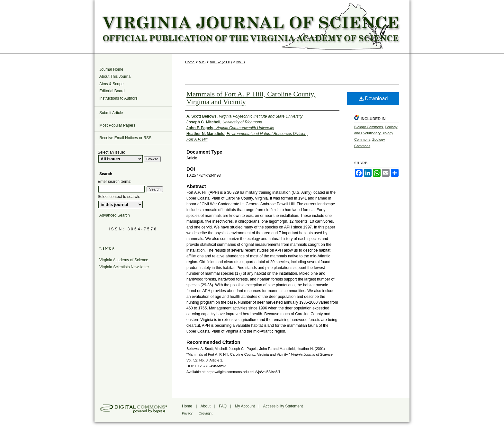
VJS (202, 62)
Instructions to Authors (118, 98)
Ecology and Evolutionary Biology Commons (376, 133)
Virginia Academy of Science (124, 260)
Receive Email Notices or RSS (125, 138)
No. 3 (240, 62)
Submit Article (111, 113)
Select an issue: (111, 152)
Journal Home (111, 69)
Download (373, 98)
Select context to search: (119, 197)
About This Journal (115, 76)
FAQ (223, 406)
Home (190, 62)
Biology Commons (369, 127)
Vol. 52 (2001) (221, 62)
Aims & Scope (111, 84)
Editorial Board (112, 91)
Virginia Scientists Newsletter (124, 267)
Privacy (187, 413)
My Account (245, 406)
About (206, 406)
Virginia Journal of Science (252, 27)
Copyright (206, 413)
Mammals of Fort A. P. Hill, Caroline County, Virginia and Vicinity (251, 98)
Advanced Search (115, 215)
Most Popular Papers (117, 125)
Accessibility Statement (283, 406)
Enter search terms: (115, 182)
